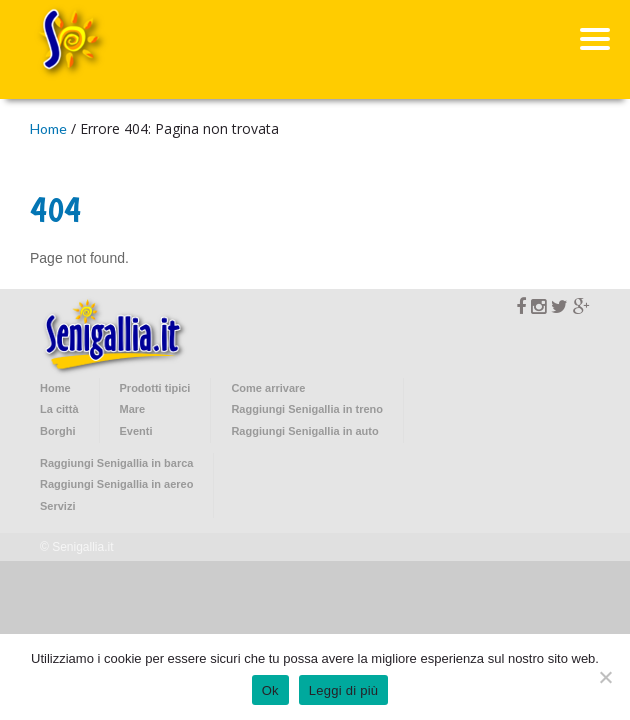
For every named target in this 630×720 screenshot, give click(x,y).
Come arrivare (268, 388)
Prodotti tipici (155, 388)
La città (59, 409)
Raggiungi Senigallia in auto (304, 431)
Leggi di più (344, 690)
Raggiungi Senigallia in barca (116, 463)
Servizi (57, 506)
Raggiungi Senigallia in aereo (116, 484)
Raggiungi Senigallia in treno (307, 409)
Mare (133, 409)
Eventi (136, 431)
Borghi (57, 431)
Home (48, 128)
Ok (270, 690)
